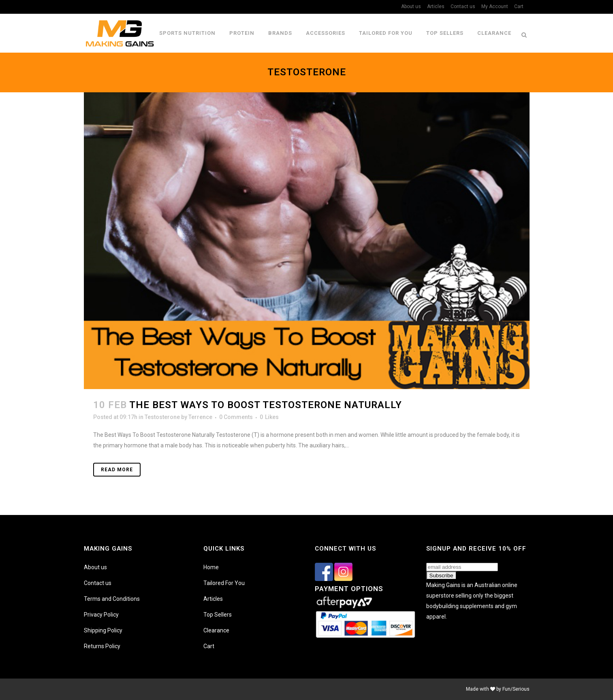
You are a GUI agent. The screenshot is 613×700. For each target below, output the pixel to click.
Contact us (463, 6)
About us (411, 6)
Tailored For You (224, 583)
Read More (117, 470)
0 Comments (236, 417)
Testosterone (162, 417)
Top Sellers (218, 615)
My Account (495, 6)
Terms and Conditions (112, 599)
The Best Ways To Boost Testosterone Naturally (266, 405)
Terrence (200, 417)
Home (211, 567)
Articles (436, 6)
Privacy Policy (101, 615)
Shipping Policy (103, 630)
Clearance (216, 630)
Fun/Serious (516, 689)
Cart (519, 6)
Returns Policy (102, 646)
